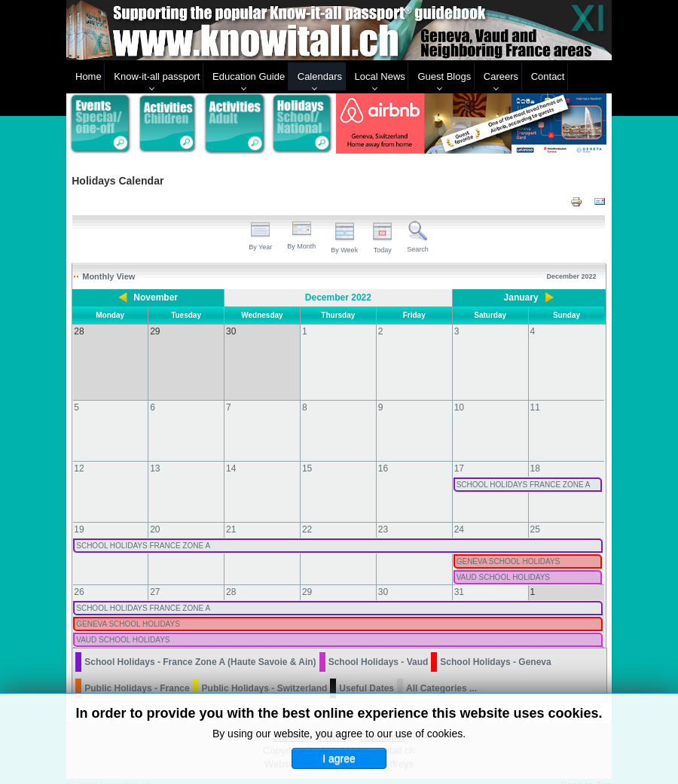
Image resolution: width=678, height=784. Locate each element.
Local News (380, 76)
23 (383, 514)
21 (231, 514)
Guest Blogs (444, 76)
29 (307, 577)
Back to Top (586, 770)
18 (535, 453)
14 (231, 453)
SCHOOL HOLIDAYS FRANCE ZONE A (524, 470)
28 (231, 577)
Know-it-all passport (157, 76)
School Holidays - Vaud (379, 647)
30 (383, 577)
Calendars (320, 76)
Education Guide (249, 76)
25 (535, 514)
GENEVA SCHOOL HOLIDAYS (508, 546)
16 (383, 453)
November (156, 297)
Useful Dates (366, 673)
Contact (548, 76)
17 (459, 453)
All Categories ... (441, 673)
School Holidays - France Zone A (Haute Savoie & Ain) (200, 647)
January (521, 297)
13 (155, 453)
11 (535, 392)
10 (459, 392)
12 (79, 453)
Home (89, 76)
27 (155, 577)
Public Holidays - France (137, 673)
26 (79, 577)
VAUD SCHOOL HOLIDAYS (503, 562)
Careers (501, 76)
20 (155, 514)
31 (459, 577)
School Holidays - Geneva (495, 647)
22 (307, 514)
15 (307, 453)
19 (79, 514)
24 (459, 514)
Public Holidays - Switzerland (265, 673)
